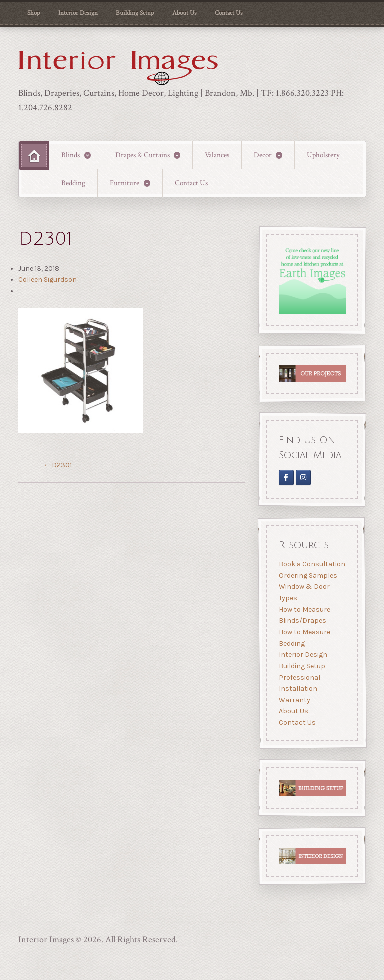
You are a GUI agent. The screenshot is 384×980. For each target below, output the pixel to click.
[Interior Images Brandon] (303, 478)
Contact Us (229, 13)
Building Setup (135, 13)
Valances (217, 155)
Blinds (71, 155)
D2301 (58, 465)
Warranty (294, 700)
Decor (263, 155)
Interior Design (78, 13)
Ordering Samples (308, 575)
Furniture (125, 183)
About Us (185, 13)
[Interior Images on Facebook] (286, 478)
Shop (34, 13)
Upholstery (323, 155)
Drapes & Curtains (143, 155)
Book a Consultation (312, 564)
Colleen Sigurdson (48, 280)
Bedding (73, 183)
